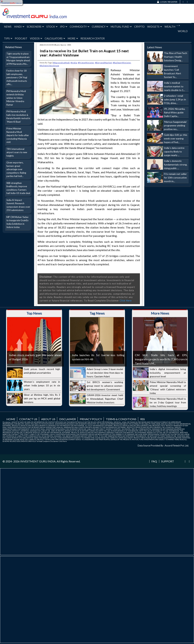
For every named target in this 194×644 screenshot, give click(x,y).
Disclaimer (68, 419)
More (73, 38)
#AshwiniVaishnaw (49, 66)
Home (11, 419)
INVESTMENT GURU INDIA (38, 461)
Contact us (28, 419)
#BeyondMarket (104, 63)
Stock (52, 27)
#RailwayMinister (122, 63)
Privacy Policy (91, 419)
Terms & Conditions (121, 419)
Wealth (170, 27)
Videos (36, 38)
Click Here (126, 301)
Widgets (155, 27)
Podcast (21, 38)
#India (74, 63)
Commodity (79, 27)
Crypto (139, 27)
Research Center (93, 38)
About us (48, 419)
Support (168, 461)
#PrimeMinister (86, 63)
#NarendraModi (62, 63)
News (8, 27)
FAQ (154, 461)
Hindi (19, 27)
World (183, 31)
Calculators (55, 38)
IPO (64, 27)
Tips (8, 38)
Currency (100, 27)
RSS (143, 419)
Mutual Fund (121, 27)
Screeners (35, 27)
